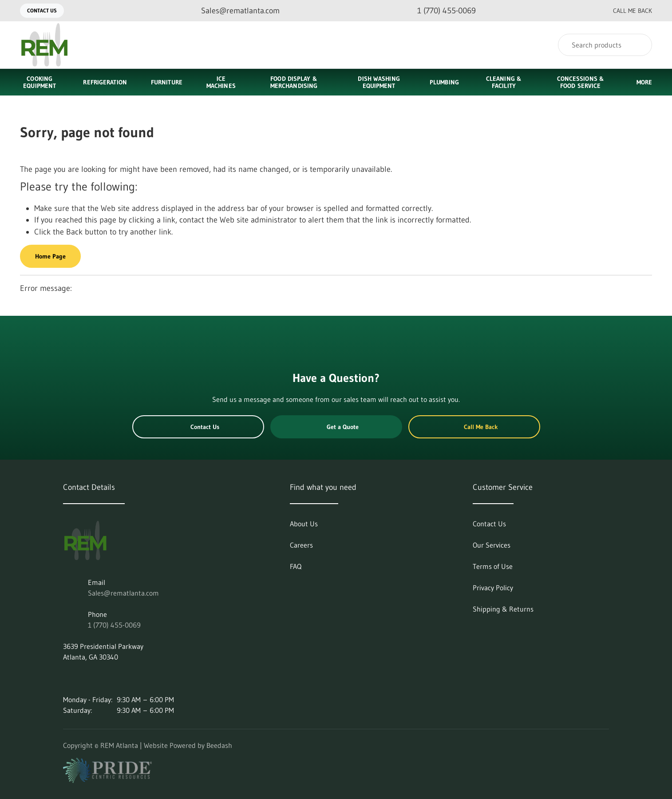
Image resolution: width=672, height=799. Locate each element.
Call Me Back (625, 11)
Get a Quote (336, 427)
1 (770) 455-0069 (114, 625)
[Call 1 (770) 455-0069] (439, 11)
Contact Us (42, 10)
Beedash (219, 745)
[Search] (605, 45)
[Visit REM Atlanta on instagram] (86, 678)
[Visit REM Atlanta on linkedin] (67, 678)
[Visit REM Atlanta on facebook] (104, 678)
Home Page (50, 256)
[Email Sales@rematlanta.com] (233, 11)
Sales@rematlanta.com (123, 593)
